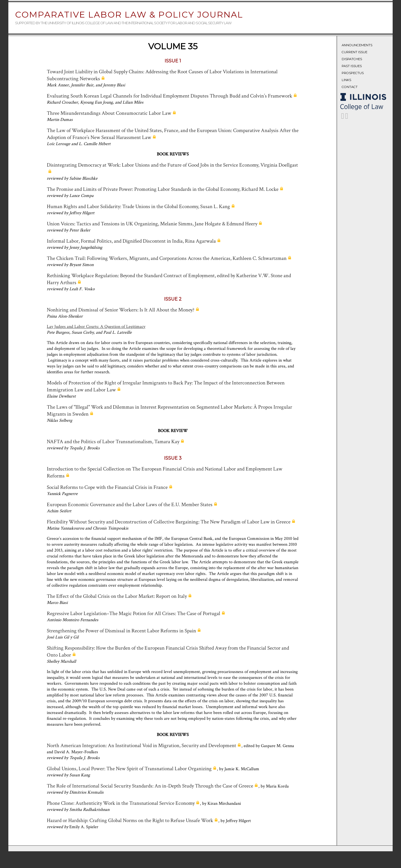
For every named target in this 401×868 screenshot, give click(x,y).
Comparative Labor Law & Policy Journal (129, 15)
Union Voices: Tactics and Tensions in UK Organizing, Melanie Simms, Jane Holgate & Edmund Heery (152, 224)
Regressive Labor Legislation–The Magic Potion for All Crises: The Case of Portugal (134, 614)
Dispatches (352, 59)
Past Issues (352, 66)
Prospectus (353, 73)
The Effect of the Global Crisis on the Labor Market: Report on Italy (117, 596)
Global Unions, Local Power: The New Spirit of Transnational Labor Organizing (129, 769)
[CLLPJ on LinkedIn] (347, 117)
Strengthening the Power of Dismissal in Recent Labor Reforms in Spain (121, 631)
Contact (350, 87)
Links (346, 80)
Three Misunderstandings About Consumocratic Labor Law (109, 113)
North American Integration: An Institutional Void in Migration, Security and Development (141, 746)
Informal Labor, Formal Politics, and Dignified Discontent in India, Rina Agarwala (131, 241)
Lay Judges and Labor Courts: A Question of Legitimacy (96, 327)
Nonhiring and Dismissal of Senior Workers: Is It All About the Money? (121, 310)
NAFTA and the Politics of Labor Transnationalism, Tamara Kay (113, 442)
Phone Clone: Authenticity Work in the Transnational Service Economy (121, 803)
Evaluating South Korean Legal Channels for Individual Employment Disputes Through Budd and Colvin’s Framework (169, 96)
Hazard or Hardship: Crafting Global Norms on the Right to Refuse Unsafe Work (130, 821)
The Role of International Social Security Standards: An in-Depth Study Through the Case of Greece (150, 786)
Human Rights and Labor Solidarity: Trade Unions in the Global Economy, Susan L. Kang (138, 207)
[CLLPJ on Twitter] (343, 117)
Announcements (357, 45)
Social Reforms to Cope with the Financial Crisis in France (107, 487)
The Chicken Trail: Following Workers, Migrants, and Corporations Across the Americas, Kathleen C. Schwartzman (167, 258)
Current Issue (354, 52)
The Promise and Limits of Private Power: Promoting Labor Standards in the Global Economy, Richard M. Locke (163, 189)
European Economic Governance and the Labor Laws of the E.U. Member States (130, 505)
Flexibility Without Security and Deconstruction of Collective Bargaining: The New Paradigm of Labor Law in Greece (169, 522)
